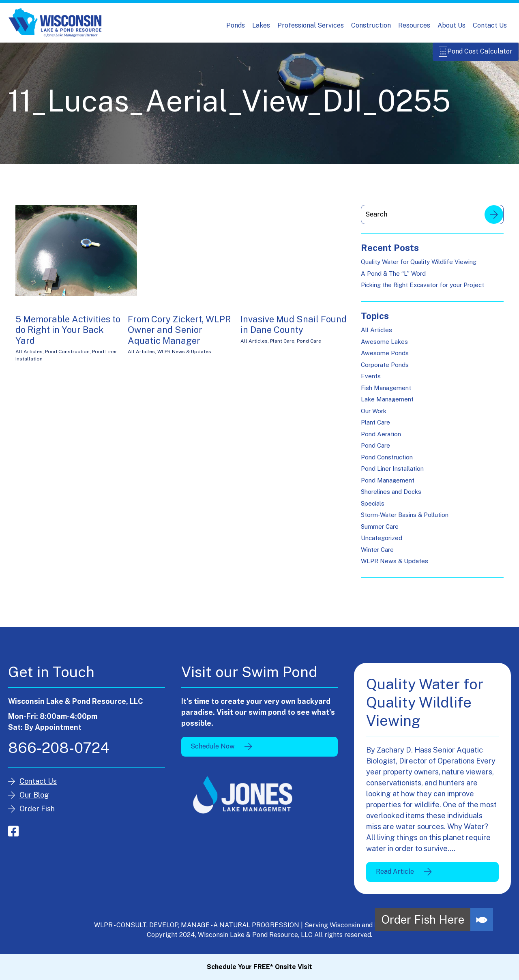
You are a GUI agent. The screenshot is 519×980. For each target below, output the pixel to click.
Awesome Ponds (385, 357)
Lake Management (387, 404)
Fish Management (386, 392)
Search (494, 219)
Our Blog (34, 799)
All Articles (29, 356)
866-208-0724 (59, 752)
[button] (482, 920)
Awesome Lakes (384, 346)
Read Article (395, 876)
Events (371, 381)
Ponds (236, 25)
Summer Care (380, 531)
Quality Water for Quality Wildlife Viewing (419, 266)
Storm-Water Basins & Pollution (405, 519)
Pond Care (309, 345)
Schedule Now (212, 751)
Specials (373, 508)
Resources (414, 25)
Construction (371, 25)
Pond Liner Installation (392, 473)
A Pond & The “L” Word (393, 278)
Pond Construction (67, 356)
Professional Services (311, 25)
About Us (451, 25)
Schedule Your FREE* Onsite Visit (259, 967)
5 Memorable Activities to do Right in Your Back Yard (68, 334)
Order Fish (37, 813)
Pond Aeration (381, 439)
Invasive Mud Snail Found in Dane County (294, 329)
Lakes (261, 25)
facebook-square (13, 836)
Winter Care (377, 554)
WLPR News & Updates (184, 356)
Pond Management (388, 485)
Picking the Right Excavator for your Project (422, 289)
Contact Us (490, 25)
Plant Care (282, 345)
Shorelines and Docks (391, 496)
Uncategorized (382, 542)
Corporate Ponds (385, 369)
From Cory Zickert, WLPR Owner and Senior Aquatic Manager (179, 334)
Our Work (374, 415)
